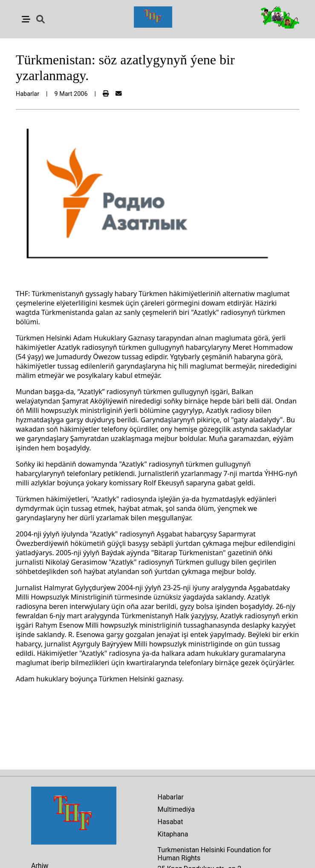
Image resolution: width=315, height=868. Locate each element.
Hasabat (171, 822)
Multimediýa (176, 809)
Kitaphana (173, 834)
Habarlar (171, 797)
